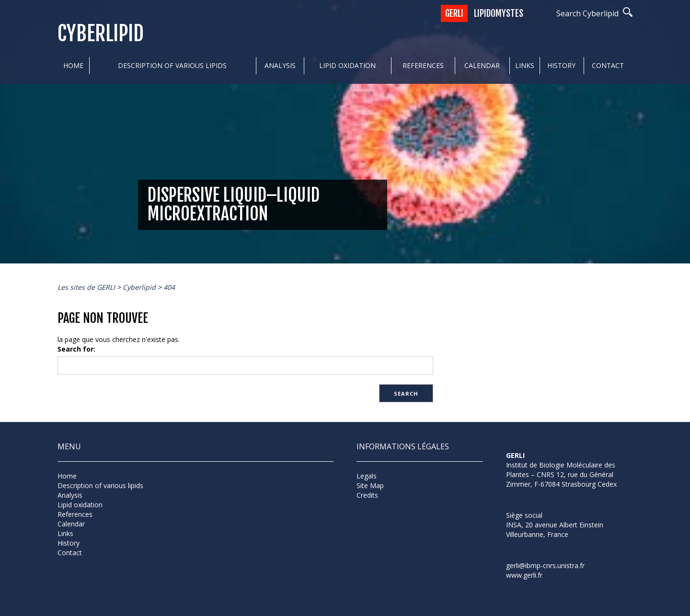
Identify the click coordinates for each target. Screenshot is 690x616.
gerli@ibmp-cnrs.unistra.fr (545, 565)
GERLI (454, 13)
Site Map (370, 485)
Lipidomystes (499, 13)
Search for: (76, 349)
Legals (367, 476)
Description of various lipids (172, 65)
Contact (608, 65)
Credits (367, 495)
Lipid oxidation (347, 65)
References (423, 65)
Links (525, 65)
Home (73, 65)
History (561, 65)
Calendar (482, 65)
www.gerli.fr (524, 575)
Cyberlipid (101, 34)
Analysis (280, 65)
